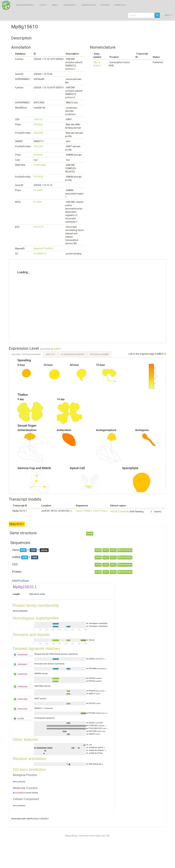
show (90, 534)
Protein (104, 511)
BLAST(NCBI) (125, 550)
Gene (78, 511)
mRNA (87, 511)
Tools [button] (43, 5)
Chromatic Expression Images (26, 354)
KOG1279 (38, 227)
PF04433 (38, 155)
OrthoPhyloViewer (99, 354)
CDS (95, 511)
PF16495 (38, 190)
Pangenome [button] (70, 5)
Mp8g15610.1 (17, 524)
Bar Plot (51, 354)
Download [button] (120, 5)
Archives (105, 5)
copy (106, 550)
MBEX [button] (55, 5)
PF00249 (38, 124)
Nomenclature (89, 5)
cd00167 (38, 119)
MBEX (57, 349)
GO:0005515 (40, 254)
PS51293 (38, 146)
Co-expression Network (72, 354)
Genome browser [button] (25, 5)
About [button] (169, 15)
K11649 (38, 202)
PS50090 (38, 133)
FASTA (114, 511)
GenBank (124, 511)
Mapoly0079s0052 (43, 248)
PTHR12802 (40, 165)
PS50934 (38, 177)
